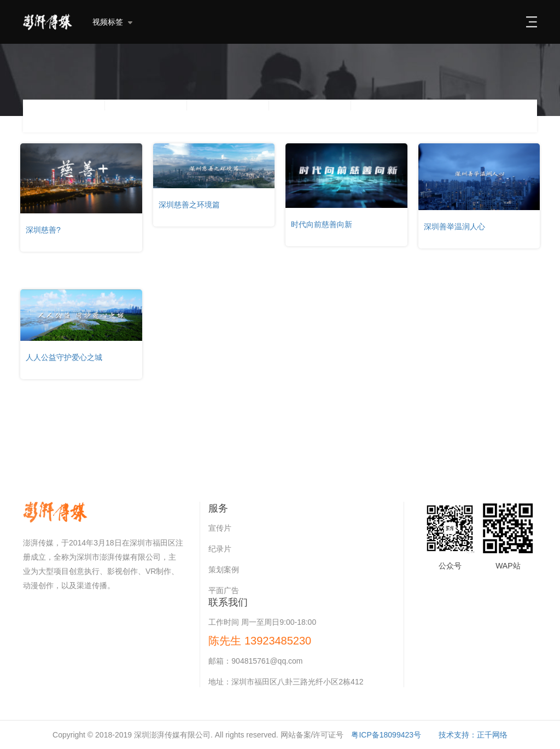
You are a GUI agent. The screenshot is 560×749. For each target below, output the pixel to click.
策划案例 (224, 570)
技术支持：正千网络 (473, 735)
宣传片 (220, 528)
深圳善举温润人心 (454, 227)
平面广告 (224, 590)
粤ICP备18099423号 (386, 735)
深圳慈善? (43, 230)
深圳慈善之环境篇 (189, 205)
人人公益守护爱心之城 (64, 357)
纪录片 (220, 549)
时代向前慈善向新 (322, 224)
